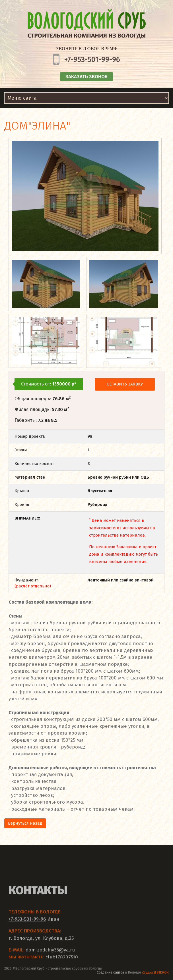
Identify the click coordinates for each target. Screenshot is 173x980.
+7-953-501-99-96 (92, 60)
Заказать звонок (86, 77)
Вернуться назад (25, 823)
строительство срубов (66, 971)
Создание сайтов (111, 975)
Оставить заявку (125, 384)
